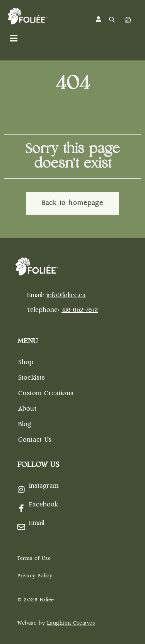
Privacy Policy (35, 576)
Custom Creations (46, 393)
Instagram (44, 486)
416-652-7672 (80, 310)
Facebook (43, 505)
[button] (14, 39)
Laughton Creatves (71, 623)
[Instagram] (21, 490)
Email (37, 523)
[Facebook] (21, 508)
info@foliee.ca (66, 295)
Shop (26, 362)
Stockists (32, 378)
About (27, 409)
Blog (25, 424)
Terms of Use (34, 559)
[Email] (21, 527)
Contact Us (35, 440)
